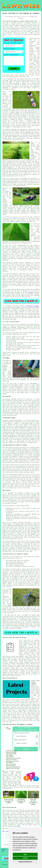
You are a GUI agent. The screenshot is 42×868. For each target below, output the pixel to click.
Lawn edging (6, 361)
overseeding (34, 449)
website (31, 292)
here (19, 826)
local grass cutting (27, 667)
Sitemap (4, 849)
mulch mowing (29, 500)
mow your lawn (7, 100)
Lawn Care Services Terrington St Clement (18, 725)
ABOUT (29, 11)
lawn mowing (20, 79)
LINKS (25, 11)
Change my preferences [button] (25, 862)
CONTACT (33, 11)
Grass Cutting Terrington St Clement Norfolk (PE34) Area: (20, 21)
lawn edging (21, 392)
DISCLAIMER (38, 11)
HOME (22, 11)
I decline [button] (25, 858)
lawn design (11, 221)
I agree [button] (25, 854)
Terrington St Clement (33, 306)
